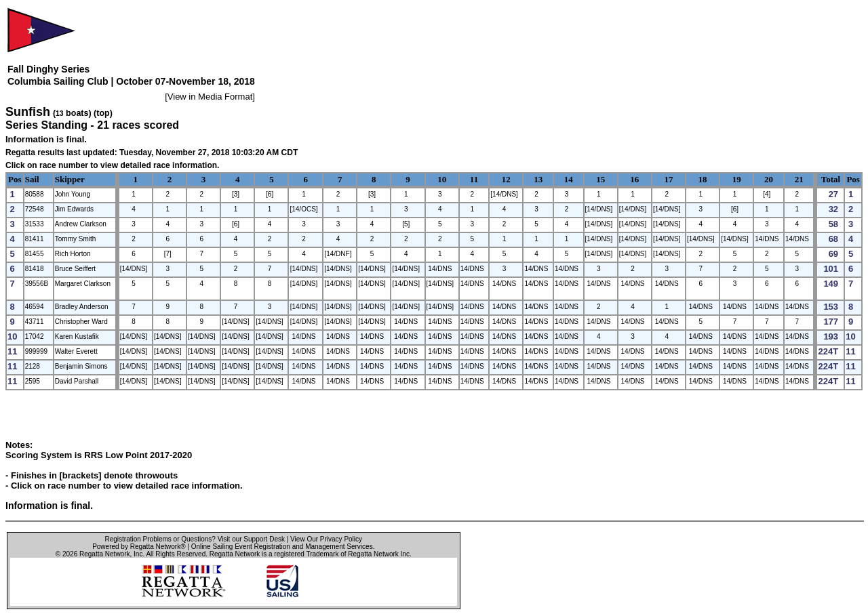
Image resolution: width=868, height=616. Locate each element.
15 (600, 179)
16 (634, 179)
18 (703, 179)
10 (442, 179)
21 (799, 179)
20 (769, 179)
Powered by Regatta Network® (139, 547)
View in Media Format (210, 97)
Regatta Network (104, 554)
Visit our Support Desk (251, 539)
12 (506, 179)
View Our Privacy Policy (326, 539)
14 (569, 179)
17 (668, 179)
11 (474, 179)
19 (737, 179)
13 (538, 179)
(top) (103, 113)
